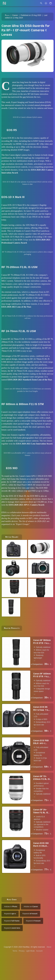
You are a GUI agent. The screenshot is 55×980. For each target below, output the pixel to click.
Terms (15, 951)
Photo (7, 15)
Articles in (11, 907)
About (49, 947)
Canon (15, 15)
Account (39, 951)
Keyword (10, 914)
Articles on (31, 907)
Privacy (22, 951)
